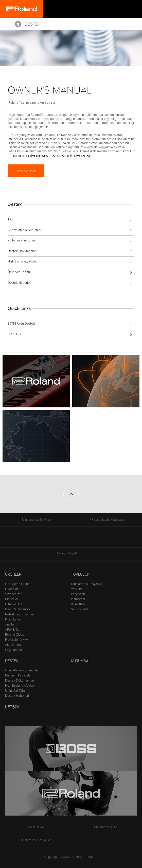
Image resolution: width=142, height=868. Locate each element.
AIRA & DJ (12, 630)
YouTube (77, 589)
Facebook (78, 594)
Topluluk (80, 574)
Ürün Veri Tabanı (19, 272)
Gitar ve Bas (14, 604)
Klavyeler (12, 599)
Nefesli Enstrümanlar (20, 614)
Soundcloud (79, 609)
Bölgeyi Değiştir (71, 553)
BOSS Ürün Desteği (22, 324)
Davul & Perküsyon (18, 609)
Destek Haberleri (20, 283)
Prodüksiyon (14, 619)
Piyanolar (12, 589)
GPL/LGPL (15, 334)
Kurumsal (81, 661)
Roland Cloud (15, 635)
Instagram (78, 599)
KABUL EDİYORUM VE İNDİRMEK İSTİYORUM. (52, 156)
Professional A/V (16, 640)
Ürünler (13, 574)
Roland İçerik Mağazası (108, 520)
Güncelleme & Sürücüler (24, 230)
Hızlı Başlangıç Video (22, 261)
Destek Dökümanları (20, 681)
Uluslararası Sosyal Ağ (87, 584)
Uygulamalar (14, 650)
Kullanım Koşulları (107, 827)
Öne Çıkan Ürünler (18, 584)
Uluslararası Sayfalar (37, 520)
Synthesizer (13, 594)
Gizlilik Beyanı (35, 827)
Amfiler (10, 625)
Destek (32, 24)
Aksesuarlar (13, 645)
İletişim (12, 707)
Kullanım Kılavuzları (21, 240)
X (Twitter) (78, 604)
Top (10, 219)
